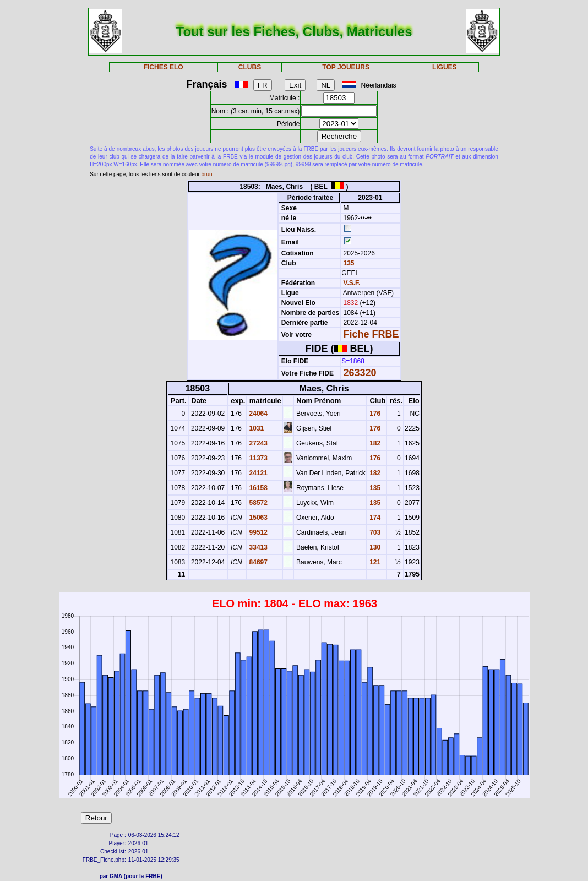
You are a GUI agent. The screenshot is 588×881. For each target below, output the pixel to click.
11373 (257, 458)
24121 (257, 473)
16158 (257, 488)
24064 (257, 414)
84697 (257, 562)
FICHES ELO (164, 67)
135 (348, 263)
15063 (257, 518)
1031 (255, 428)
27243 (257, 443)
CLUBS (250, 67)
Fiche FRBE (371, 334)
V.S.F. (352, 283)
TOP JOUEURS (346, 67)
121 (374, 562)
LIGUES (445, 67)
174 (374, 518)
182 (374, 443)
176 (374, 414)
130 (374, 547)
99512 (257, 532)
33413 (257, 547)
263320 (360, 373)
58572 (257, 503)
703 (374, 532)
